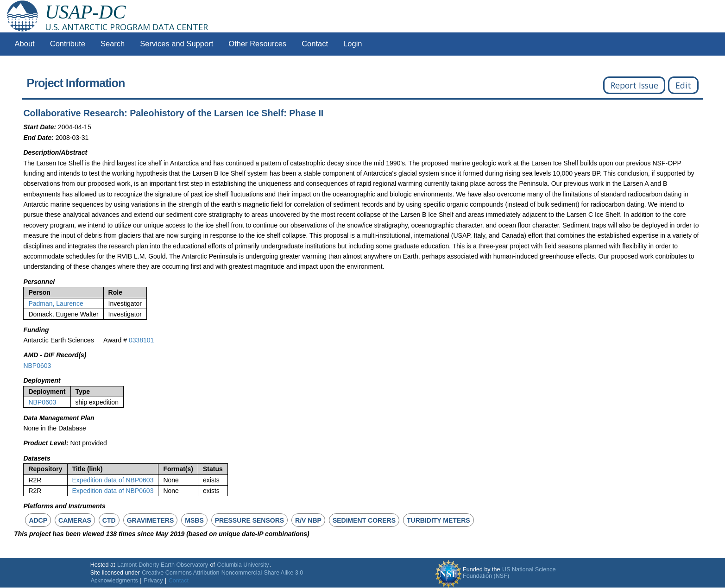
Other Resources (257, 44)
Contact (315, 44)
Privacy (153, 581)
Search (113, 44)
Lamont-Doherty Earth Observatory (163, 565)
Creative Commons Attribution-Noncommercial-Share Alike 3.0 (222, 573)
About (25, 44)
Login (353, 44)
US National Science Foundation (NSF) (509, 573)
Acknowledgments (114, 581)
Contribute (68, 44)
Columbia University (243, 565)
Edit (683, 85)
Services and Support (177, 44)
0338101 (142, 340)
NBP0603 (37, 366)
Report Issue (634, 85)
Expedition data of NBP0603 (113, 480)
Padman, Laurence (56, 303)
